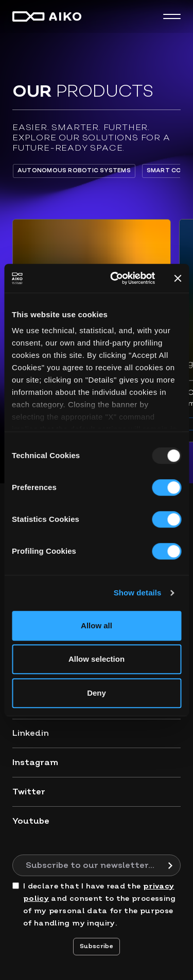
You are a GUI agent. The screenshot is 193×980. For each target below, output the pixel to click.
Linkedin (31, 733)
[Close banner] (178, 278)
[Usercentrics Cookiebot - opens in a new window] (115, 278)
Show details (138, 593)
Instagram (35, 763)
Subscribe (97, 946)
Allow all (97, 625)
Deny (97, 693)
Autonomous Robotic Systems (74, 170)
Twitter (29, 792)
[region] (97, 171)
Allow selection (97, 659)
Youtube (31, 821)
